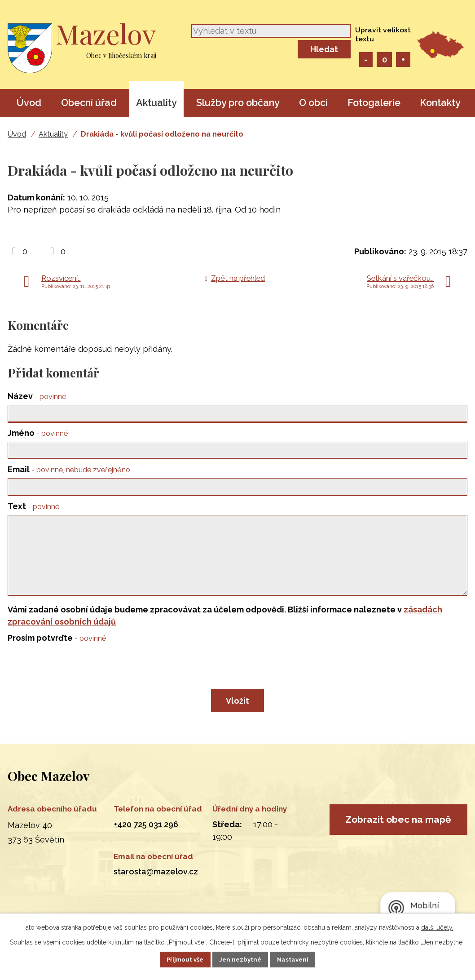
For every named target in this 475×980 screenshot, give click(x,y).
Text (33, 511)
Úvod (29, 103)
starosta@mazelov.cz (156, 889)
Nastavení (301, 959)
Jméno (38, 434)
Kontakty (440, 103)
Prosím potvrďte (57, 656)
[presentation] (76, 686)
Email (69, 472)
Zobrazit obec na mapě (398, 849)
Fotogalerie (374, 103)
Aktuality (156, 103)
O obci (313, 103)
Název (37, 396)
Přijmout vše (178, 959)
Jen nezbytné (241, 959)
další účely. (437, 927)
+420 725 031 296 (146, 842)
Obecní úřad (89, 103)
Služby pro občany (238, 103)
